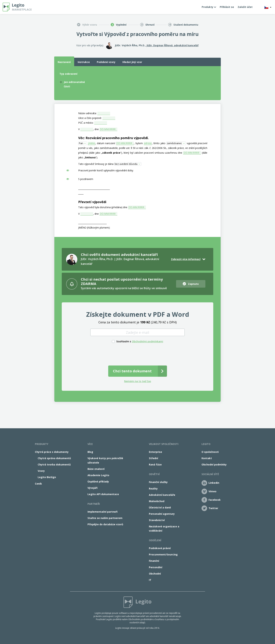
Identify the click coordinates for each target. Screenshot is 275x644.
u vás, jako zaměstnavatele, (102, 148)
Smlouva (90, 157)
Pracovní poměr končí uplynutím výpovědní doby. (106, 170)
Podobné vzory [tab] (106, 62)
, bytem (138, 143)
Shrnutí (150, 25)
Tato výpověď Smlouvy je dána (96, 164)
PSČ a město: (86, 123)
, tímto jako (159, 143)
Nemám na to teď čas (138, 381)
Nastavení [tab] (64, 62)
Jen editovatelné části (74, 84)
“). (97, 157)
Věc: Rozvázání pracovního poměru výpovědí (113, 138)
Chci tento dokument (132, 371)
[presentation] (137, 354)
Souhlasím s (124, 341)
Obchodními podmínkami (147, 341)
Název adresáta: (87, 113)
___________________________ (92, 223)
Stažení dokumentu (186, 25)
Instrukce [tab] (84, 62)
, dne (96, 129)
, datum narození (105, 143)
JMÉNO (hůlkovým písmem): (94, 228)
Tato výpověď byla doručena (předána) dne (103, 207)
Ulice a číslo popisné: (90, 118)
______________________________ (94, 188)
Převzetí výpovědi (92, 202)
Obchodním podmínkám (140, 619)
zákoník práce (111, 153)
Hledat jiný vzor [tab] (132, 62)
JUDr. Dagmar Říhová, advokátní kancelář (172, 45)
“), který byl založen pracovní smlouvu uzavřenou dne (151, 153)
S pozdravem (86, 179)
